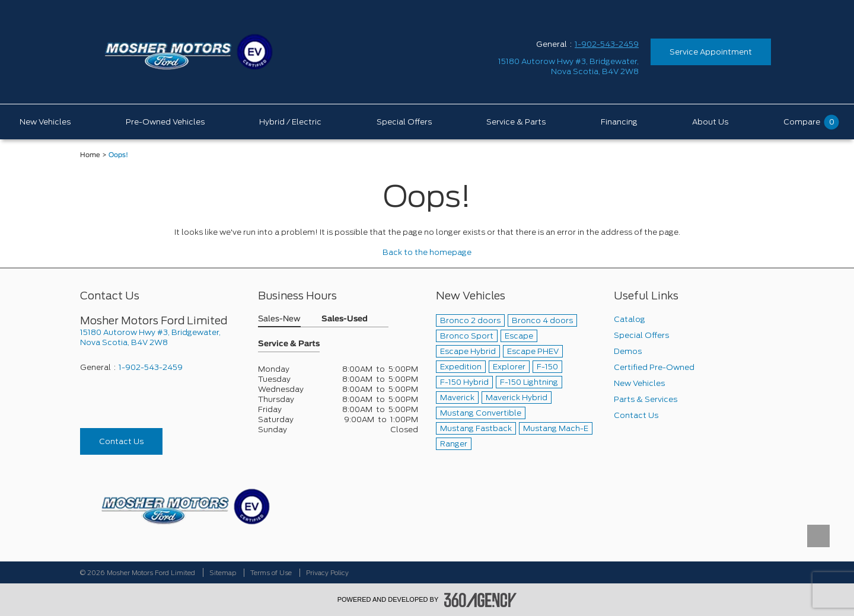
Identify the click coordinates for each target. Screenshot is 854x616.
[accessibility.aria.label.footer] (480, 600)
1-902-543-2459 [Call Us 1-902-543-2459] (607, 44)
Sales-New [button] (279, 319)
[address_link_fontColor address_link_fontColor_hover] (568, 66)
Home (90, 155)
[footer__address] (160, 337)
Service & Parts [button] (289, 344)
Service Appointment (711, 52)
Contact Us (121, 441)
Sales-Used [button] (345, 319)
